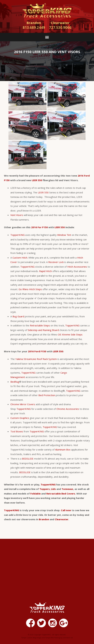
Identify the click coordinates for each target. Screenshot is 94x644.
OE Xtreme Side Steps (70, 334)
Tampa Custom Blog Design (31, 638)
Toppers (45, 489)
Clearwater (62, 519)
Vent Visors (17, 215)
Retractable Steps (40, 325)
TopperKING (18, 235)
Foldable (35, 494)
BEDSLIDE (28, 459)
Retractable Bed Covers (61, 494)
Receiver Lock (56, 262)
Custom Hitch (20, 258)
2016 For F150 (39, 227)
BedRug (15, 382)
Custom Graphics (20, 418)
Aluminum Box (63, 450)
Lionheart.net (68, 638)
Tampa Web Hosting (53, 638)
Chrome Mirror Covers (23, 404)
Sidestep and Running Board (43, 330)
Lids (53, 489)
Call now (66, 510)
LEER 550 (37, 180)
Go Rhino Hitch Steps (30, 289)
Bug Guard (18, 316)
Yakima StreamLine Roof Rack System (36, 359)
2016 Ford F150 (37, 351)
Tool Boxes (17, 431)
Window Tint (64, 235)
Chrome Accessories (68, 409)
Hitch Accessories (77, 267)
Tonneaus (67, 489)
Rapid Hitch (45, 271)
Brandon (44, 519)
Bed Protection (47, 395)
